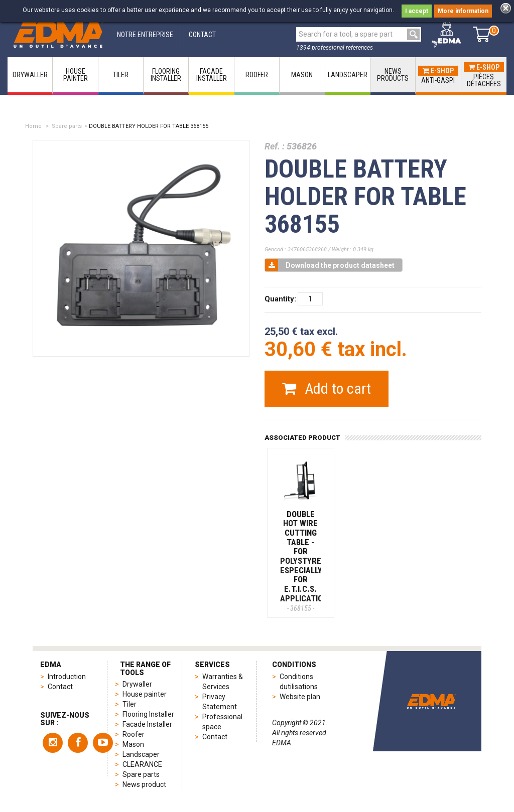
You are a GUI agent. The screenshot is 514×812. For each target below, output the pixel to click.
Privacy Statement (220, 702)
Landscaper (141, 754)
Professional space (222, 722)
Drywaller (137, 684)
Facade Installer (147, 724)
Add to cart (327, 388)
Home (33, 126)
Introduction (67, 677)
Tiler (130, 704)
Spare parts (67, 126)
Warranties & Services (223, 682)
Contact (60, 687)
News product (144, 784)
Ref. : (275, 146)
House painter (145, 694)
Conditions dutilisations (299, 682)
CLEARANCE (142, 764)
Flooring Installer (148, 714)
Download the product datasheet (330, 265)
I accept (417, 11)
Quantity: (280, 299)
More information (463, 11)
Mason (133, 744)
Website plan (300, 697)
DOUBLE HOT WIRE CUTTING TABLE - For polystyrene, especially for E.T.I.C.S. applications (306, 561)
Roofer (134, 734)
